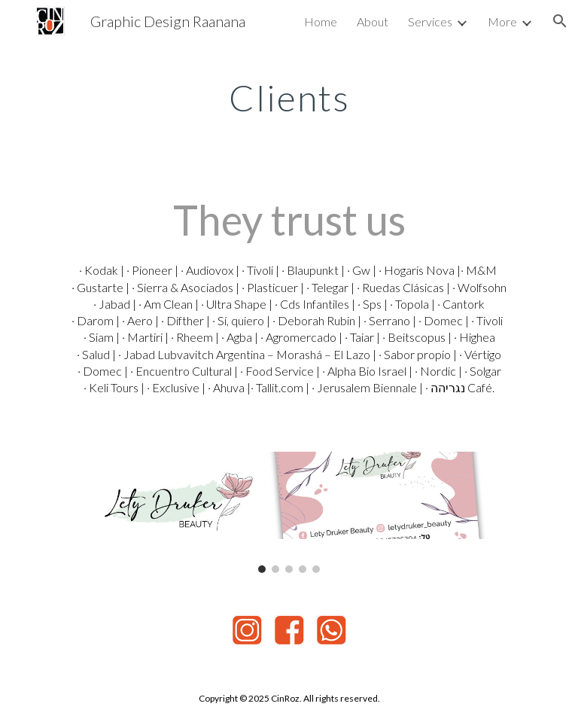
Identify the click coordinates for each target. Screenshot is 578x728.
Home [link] (321, 21)
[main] (289, 94)
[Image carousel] (289, 512)
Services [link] (430, 21)
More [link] (502, 21)
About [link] (373, 21)
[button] (560, 21)
